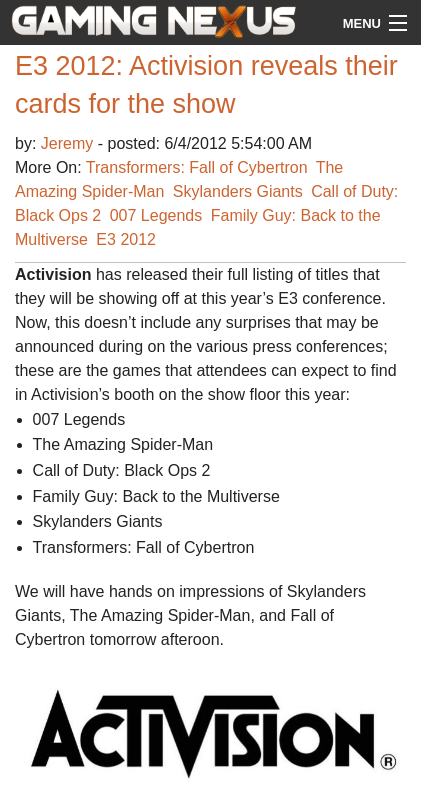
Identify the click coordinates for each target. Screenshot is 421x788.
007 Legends (156, 215)
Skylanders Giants (238, 191)
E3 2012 (126, 239)
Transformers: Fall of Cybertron (197, 167)
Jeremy (69, 143)
